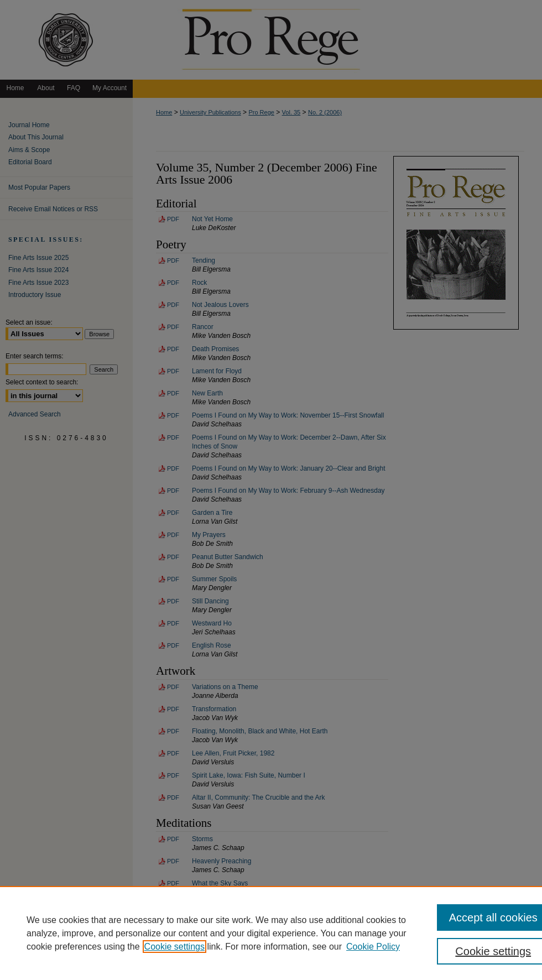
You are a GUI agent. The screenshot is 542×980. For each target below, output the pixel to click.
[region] (271, 933)
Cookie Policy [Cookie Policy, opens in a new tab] (373, 947)
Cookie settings (174, 947)
